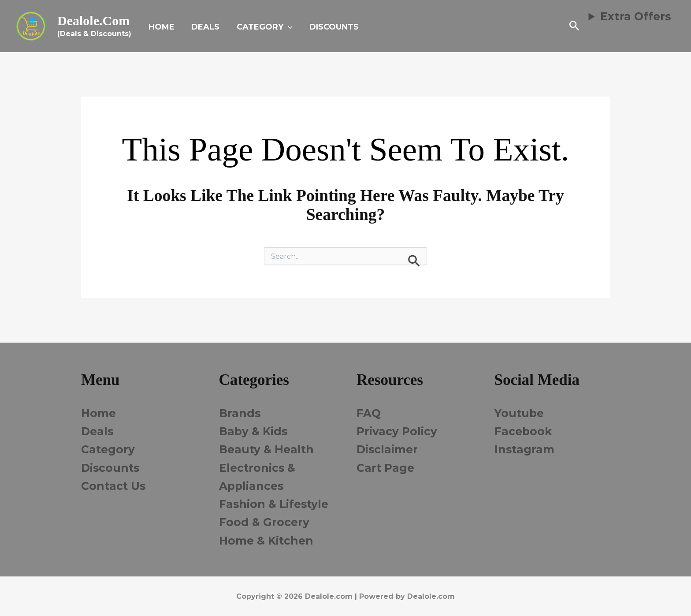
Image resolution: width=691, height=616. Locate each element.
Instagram (525, 449)
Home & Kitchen (266, 541)
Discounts (111, 468)
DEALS (204, 27)
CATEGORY (262, 27)
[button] (285, 27)
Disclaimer (388, 449)
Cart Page (386, 468)
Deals (98, 431)
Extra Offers (636, 16)
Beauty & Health (267, 449)
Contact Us (114, 486)
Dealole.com (93, 21)
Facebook (524, 431)
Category (108, 449)
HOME (161, 27)
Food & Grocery (264, 522)
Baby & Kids (254, 431)
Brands (240, 413)
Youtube (520, 413)
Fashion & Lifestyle (275, 504)
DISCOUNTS (331, 27)
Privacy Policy (397, 431)
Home (98, 413)
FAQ (369, 413)
